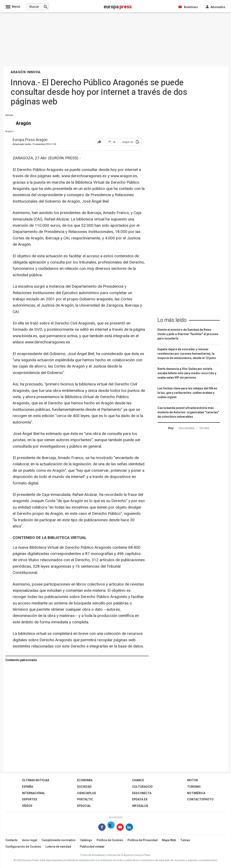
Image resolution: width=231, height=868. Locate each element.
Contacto (12, 840)
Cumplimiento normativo (58, 840)
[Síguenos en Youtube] (120, 828)
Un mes (205, 428)
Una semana (187, 428)
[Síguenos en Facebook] (102, 828)
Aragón (9, 131)
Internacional (34, 793)
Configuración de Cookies (23, 847)
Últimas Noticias (36, 780)
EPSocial (84, 806)
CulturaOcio (142, 787)
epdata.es (140, 799)
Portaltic (85, 799)
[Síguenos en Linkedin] (129, 828)
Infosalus (140, 806)
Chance (138, 780)
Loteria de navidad (58, 847)
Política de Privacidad (143, 840)
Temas (185, 840)
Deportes (30, 799)
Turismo (194, 787)
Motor (193, 780)
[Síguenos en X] (111, 828)
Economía (85, 780)
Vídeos (27, 806)
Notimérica (196, 793)
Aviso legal (30, 840)
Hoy (171, 428)
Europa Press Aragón (30, 140)
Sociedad (84, 787)
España (28, 787)
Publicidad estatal (92, 847)
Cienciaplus (87, 793)
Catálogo (86, 840)
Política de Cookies (110, 840)
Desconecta (142, 793)
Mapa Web (169, 840)
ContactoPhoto (200, 799)
